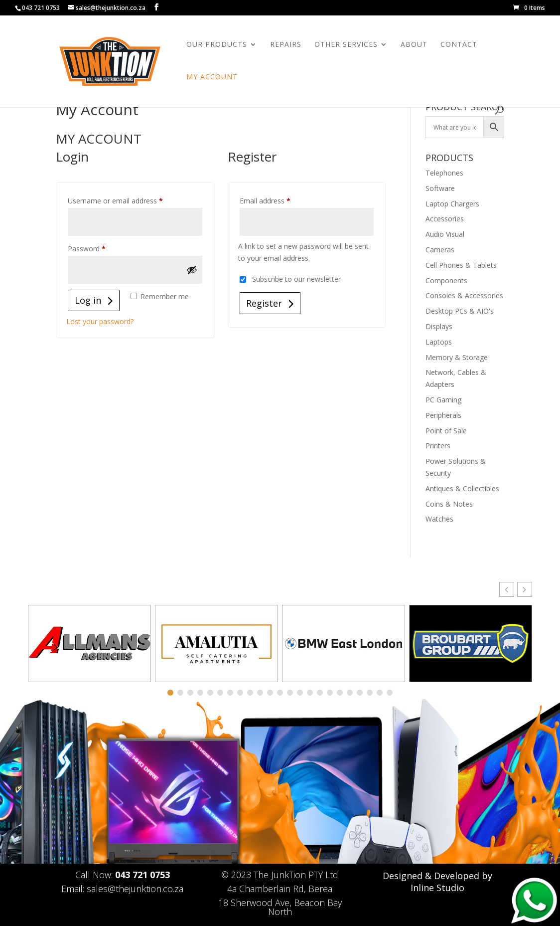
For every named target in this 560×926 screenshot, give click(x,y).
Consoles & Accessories (464, 295)
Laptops (439, 342)
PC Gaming (443, 400)
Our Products (217, 45)
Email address (279, 200)
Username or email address (129, 200)
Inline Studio (437, 888)
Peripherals (443, 415)
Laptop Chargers (452, 204)
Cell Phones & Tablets (461, 265)
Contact (459, 45)
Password (101, 248)
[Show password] (192, 270)
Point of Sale (446, 431)
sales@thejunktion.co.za (135, 889)
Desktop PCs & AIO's (460, 311)
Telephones (444, 173)
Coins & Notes (449, 504)
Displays (439, 326)
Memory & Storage (457, 357)
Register (264, 303)
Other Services (346, 45)
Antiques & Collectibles (462, 488)
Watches (439, 519)
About (414, 45)
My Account (212, 77)
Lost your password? (100, 321)
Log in (88, 300)
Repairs (286, 45)
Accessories (445, 219)
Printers (438, 446)
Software (440, 188)
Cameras (440, 250)
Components (446, 280)
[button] (525, 589)
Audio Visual (445, 234)
